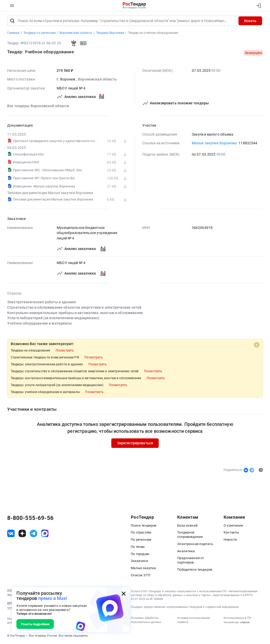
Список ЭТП (140, 576)
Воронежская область (97, 80)
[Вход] (258, 6)
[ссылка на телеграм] (33, 534)
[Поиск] (12, 21)
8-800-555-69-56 (30, 519)
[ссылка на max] (45, 534)
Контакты (231, 533)
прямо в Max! (53, 598)
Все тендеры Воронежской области (38, 106)
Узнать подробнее (35, 624)
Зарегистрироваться (135, 444)
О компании (233, 526)
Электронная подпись (195, 544)
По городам (140, 554)
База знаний (187, 526)
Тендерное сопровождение (190, 535)
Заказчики (139, 561)
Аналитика (186, 552)
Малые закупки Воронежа (214, 144)
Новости (230, 540)
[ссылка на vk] (11, 534)
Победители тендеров (195, 570)
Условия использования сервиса (193, 620)
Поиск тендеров (143, 526)
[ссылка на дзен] (22, 534)
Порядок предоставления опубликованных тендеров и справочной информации (185, 607)
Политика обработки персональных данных (146, 620)
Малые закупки (143, 568)
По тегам (138, 547)
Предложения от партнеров (191, 561)
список (245, 623)
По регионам (141, 540)
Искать (250, 21)
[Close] (257, 345)
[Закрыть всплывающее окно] (124, 593)
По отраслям (141, 533)
